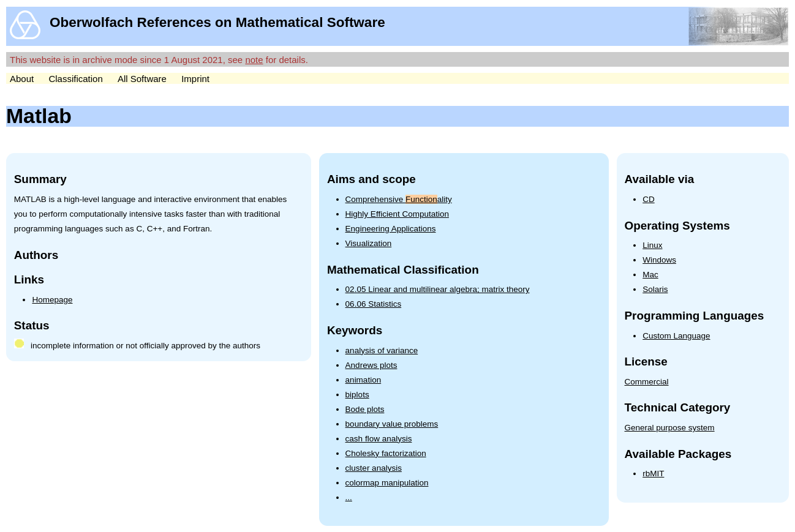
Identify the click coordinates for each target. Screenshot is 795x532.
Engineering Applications (391, 229)
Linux (652, 245)
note (254, 60)
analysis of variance (382, 350)
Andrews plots (371, 365)
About (22, 79)
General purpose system (670, 428)
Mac (650, 275)
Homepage (52, 300)
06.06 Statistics (374, 304)
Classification (75, 79)
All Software (142, 79)
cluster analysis (374, 468)
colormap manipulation (387, 483)
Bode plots (365, 409)
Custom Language (676, 336)
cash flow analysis (379, 439)
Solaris (655, 289)
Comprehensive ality (399, 199)
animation (364, 380)
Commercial (647, 382)
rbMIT (653, 474)
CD (649, 199)
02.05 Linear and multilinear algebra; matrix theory (438, 289)
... (349, 497)
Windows (659, 260)
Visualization (369, 243)
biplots (357, 395)
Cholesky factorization (386, 453)
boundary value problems (392, 424)
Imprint (195, 79)
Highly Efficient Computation (397, 214)
